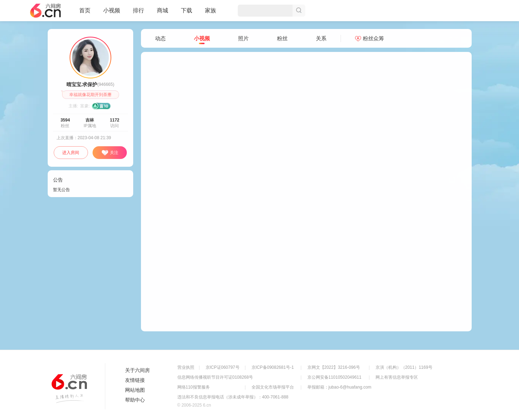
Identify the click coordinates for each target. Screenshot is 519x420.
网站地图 (135, 390)
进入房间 (71, 153)
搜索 (299, 11)
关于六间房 (137, 370)
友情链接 (135, 380)
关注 (110, 153)
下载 (187, 10)
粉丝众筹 (370, 38)
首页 (85, 13)
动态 (160, 38)
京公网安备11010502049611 (334, 377)
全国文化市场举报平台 (273, 387)
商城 (163, 13)
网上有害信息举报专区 (397, 377)
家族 (211, 13)
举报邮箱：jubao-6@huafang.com (340, 387)
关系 (321, 38)
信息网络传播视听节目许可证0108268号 (215, 377)
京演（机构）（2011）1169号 (404, 367)
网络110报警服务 (194, 387)
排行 (138, 10)
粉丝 (282, 38)
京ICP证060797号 (223, 367)
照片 (243, 38)
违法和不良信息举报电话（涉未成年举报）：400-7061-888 (233, 397)
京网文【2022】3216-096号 (334, 367)
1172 (115, 120)
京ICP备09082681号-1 (273, 367)
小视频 (112, 13)
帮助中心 (135, 400)
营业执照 (186, 367)
